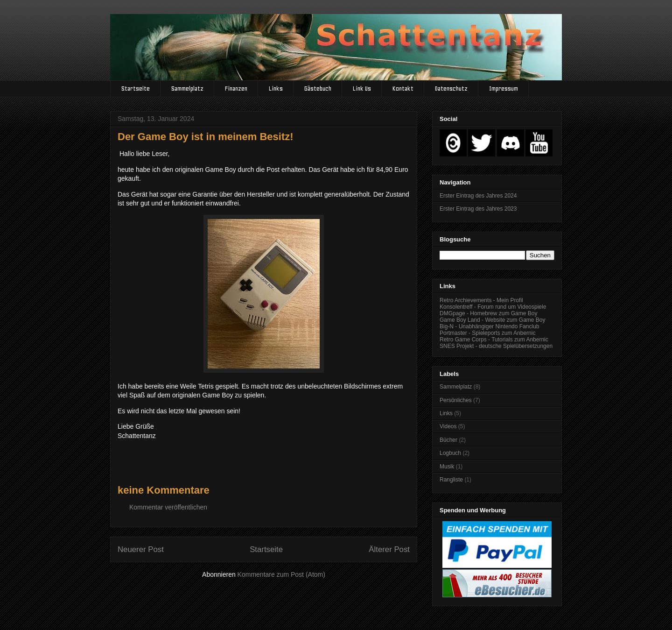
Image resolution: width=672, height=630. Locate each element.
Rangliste (451, 480)
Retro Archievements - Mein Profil (481, 300)
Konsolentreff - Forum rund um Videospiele (493, 307)
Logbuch (450, 453)
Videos (448, 426)
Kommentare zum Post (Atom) (281, 574)
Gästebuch (318, 88)
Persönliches (456, 400)
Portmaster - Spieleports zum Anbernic (487, 333)
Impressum (504, 88)
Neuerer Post (141, 549)
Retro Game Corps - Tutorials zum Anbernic (494, 340)
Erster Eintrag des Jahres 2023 (478, 209)
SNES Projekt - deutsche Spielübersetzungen (496, 346)
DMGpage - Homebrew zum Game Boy (488, 313)
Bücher (448, 440)
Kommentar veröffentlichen (168, 507)
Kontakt (403, 88)
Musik (447, 467)
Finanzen (236, 88)
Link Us (362, 88)
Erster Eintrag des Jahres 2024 (478, 196)
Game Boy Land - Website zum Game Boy (493, 320)
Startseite (136, 88)
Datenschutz (451, 88)
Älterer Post (389, 549)
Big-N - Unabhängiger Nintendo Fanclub (489, 326)
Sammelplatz (187, 88)
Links (276, 88)
